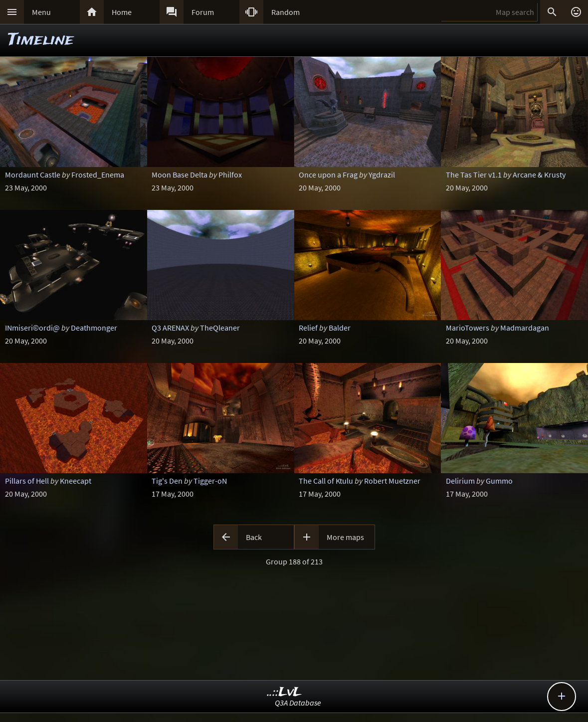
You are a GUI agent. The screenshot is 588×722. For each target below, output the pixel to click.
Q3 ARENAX (170, 328)
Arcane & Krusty (539, 175)
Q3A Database (298, 703)
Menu (41, 12)
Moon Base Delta (180, 175)
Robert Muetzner (392, 481)
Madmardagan (525, 328)
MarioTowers (468, 328)
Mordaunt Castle (33, 175)
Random (286, 12)
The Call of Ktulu (326, 481)
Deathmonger (94, 328)
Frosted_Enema (98, 175)
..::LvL (285, 692)
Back (254, 537)
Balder (340, 328)
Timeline (41, 40)
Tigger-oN (210, 481)
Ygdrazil (382, 175)
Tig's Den (167, 481)
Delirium (460, 481)
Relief (308, 328)
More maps (345, 537)
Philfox (230, 175)
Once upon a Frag (328, 175)
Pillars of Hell (27, 481)
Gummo (499, 481)
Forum (203, 12)
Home (122, 12)
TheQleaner (220, 328)
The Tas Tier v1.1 (474, 175)
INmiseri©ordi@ (32, 328)
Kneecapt (76, 481)
